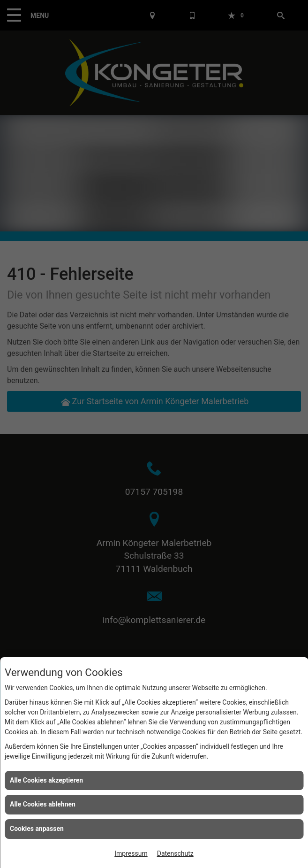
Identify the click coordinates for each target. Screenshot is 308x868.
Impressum (131, 853)
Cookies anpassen (37, 829)
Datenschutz (175, 853)
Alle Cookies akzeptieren (46, 780)
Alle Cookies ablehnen (43, 804)
